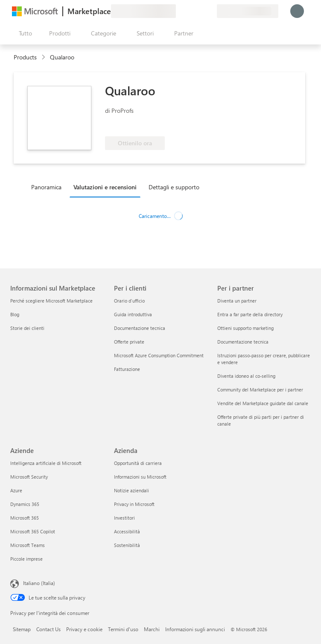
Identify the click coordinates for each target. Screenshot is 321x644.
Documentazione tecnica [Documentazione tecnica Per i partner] (243, 342)
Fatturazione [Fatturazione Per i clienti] (127, 369)
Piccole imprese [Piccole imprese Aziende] (26, 559)
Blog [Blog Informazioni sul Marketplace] (15, 314)
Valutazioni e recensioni (105, 187)
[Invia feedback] (179, 11)
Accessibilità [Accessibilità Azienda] (127, 531)
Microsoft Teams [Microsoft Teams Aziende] (28, 545)
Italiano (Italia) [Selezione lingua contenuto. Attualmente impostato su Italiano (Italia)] (39, 583)
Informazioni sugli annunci (195, 629)
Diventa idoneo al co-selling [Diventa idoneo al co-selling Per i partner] (246, 376)
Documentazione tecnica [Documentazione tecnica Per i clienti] (140, 328)
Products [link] (25, 57)
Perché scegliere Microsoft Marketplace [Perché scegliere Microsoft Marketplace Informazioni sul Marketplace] (51, 301)
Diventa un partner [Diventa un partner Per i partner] (237, 301)
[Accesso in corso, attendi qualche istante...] (297, 11)
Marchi (152, 629)
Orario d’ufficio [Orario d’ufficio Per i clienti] (129, 301)
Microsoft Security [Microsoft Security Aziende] (29, 477)
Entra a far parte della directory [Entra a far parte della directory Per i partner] (250, 314)
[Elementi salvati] (200, 11)
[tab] (48, 187)
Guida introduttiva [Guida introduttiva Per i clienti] (133, 314)
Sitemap (22, 629)
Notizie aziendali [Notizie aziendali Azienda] (131, 490)
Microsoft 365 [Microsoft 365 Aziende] (25, 518)
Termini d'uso (123, 629)
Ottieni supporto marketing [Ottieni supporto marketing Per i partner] (245, 328)
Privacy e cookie (84, 629)
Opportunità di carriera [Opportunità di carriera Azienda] (138, 463)
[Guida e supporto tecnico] (190, 11)
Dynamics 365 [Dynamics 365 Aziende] (25, 504)
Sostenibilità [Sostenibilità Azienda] (127, 545)
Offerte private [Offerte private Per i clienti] (129, 342)
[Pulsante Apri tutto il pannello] (24, 33)
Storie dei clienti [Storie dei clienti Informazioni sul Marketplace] (27, 328)
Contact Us (48, 629)
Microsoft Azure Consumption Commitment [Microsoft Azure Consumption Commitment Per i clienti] (159, 355)
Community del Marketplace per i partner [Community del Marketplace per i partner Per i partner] (260, 390)
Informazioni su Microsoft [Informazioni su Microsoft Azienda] (140, 477)
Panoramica (46, 187)
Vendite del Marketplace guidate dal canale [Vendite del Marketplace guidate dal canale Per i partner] (263, 403)
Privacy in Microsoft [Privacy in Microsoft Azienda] (134, 504)
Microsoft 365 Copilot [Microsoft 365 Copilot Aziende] (33, 531)
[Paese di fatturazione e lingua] (248, 11)
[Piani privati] (210, 11)
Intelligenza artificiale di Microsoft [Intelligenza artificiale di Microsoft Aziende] (46, 463)
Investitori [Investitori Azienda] (124, 518)
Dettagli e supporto (174, 187)
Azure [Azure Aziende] (16, 490)
